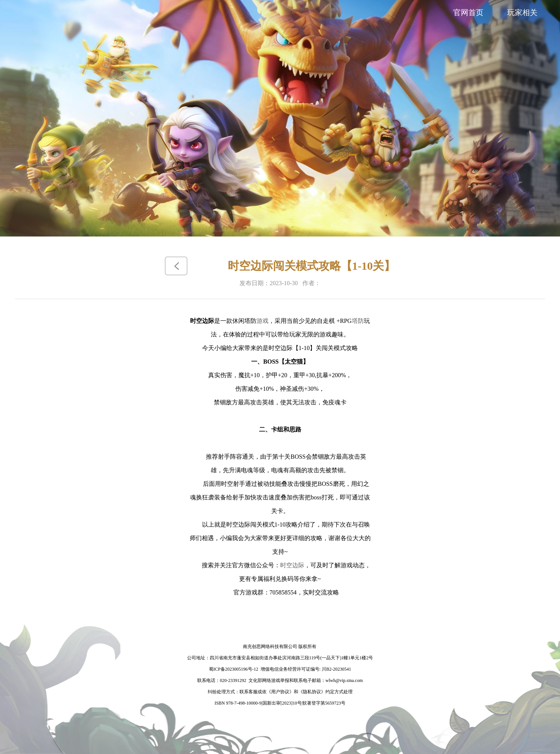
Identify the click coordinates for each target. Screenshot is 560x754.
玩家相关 (522, 12)
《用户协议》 (280, 692)
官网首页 (468, 12)
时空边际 (292, 565)
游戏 (262, 321)
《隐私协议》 (312, 692)
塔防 (358, 321)
